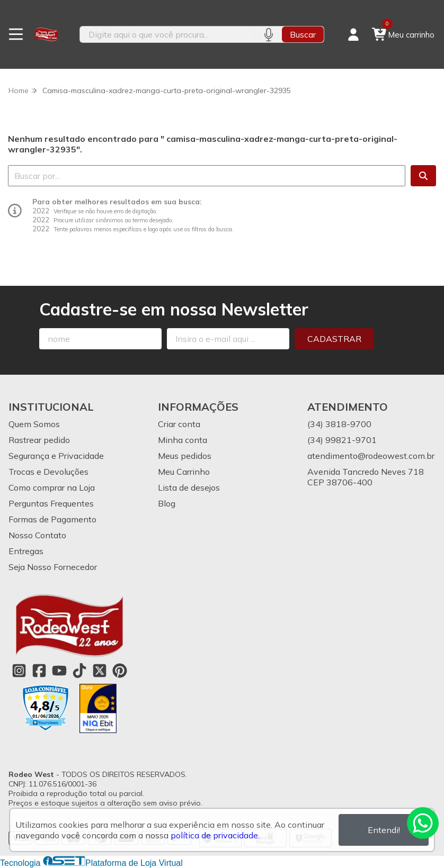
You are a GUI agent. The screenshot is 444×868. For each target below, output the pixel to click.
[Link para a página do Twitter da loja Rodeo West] (100, 671)
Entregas (26, 551)
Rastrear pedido (39, 440)
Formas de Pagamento (52, 519)
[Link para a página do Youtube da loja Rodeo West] (59, 671)
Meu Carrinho (184, 472)
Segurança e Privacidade (56, 456)
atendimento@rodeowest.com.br (371, 456)
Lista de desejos (189, 487)
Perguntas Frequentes (51, 503)
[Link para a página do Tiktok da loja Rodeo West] (79, 671)
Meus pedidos (185, 456)
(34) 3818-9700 (339, 424)
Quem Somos (34, 424)
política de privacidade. (215, 835)
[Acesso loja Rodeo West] (353, 34)
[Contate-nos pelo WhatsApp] (423, 823)
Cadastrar (334, 339)
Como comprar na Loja (52, 487)
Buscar (303, 34)
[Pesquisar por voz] (268, 34)
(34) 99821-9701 (342, 440)
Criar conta (179, 424)
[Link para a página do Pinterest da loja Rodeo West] (120, 671)
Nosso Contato (37, 535)
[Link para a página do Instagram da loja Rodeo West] (19, 671)
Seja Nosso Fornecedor (53, 567)
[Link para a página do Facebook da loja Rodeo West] (39, 671)
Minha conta (183, 440)
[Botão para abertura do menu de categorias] (16, 34)
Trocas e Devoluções (48, 472)
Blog (167, 503)
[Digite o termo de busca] (167, 34)
